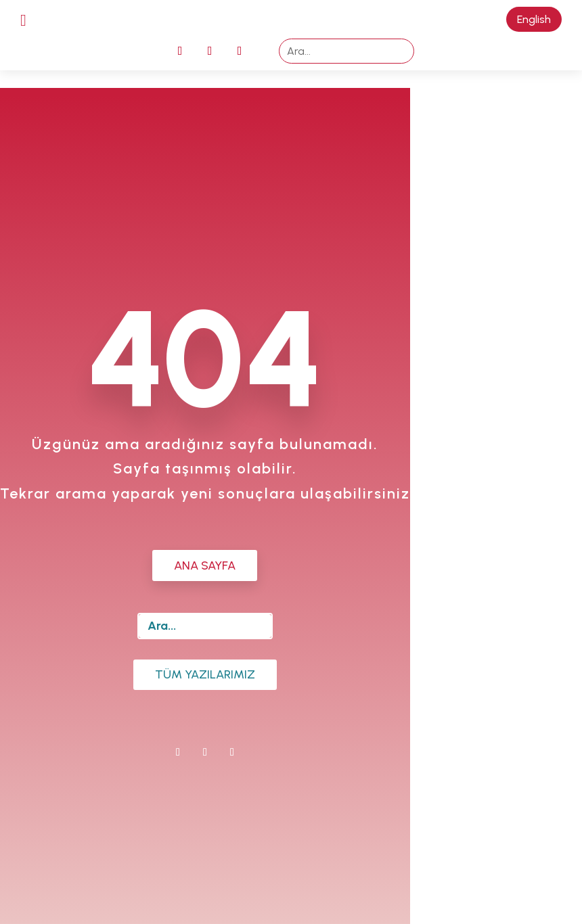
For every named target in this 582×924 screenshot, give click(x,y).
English (534, 19)
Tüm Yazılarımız (205, 674)
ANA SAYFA (205, 565)
